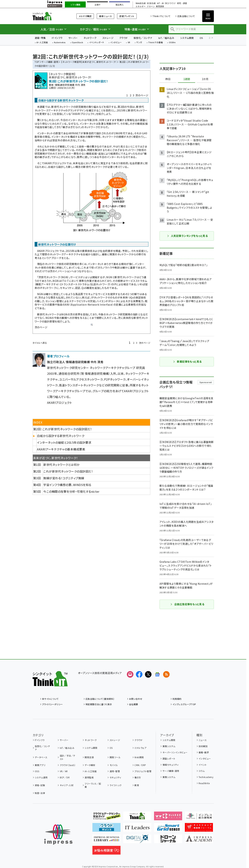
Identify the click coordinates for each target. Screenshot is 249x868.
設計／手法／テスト (68, 757)
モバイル (114, 765)
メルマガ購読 (85, 16)
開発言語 (89, 757)
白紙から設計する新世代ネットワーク (61, 436)
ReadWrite (204, 783)
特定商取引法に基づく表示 (99, 704)
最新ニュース (105, 16)
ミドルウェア (140, 748)
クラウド (124, 38)
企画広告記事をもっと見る (187, 604)
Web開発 (139, 757)
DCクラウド (170, 3)
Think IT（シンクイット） (50, 16)
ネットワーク (90, 38)
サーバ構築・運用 (50, 62)
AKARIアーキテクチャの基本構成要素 (61, 449)
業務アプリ (40, 765)
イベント (203, 765)
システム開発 (187, 38)
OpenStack (77, 43)
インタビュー (116, 43)
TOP (37, 62)
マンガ (139, 43)
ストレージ (108, 38)
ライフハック (116, 785)
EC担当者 (151, 3)
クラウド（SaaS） (68, 765)
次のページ (142, 95)
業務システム (169, 746)
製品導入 (120, 5)
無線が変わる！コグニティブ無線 (64, 478)
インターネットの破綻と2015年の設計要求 (64, 442)
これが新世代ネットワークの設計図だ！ (68, 471)
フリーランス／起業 (93, 785)
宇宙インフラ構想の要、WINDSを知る (67, 485)
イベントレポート (97, 43)
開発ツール (115, 757)
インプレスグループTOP (184, 704)
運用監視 (89, 777)
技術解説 (203, 746)
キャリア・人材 (67, 785)
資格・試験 (40, 785)
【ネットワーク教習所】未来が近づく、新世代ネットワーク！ (89, 62)
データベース (41, 757)
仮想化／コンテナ (143, 38)
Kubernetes (60, 43)
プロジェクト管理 (143, 771)
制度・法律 (40, 793)
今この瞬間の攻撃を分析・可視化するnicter (71, 491)
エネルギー (141, 6)
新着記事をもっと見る (187, 362)
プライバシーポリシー (52, 704)
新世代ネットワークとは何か (61, 465)
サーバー (73, 38)
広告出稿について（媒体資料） (100, 699)
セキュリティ (115, 777)
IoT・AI (160, 3)
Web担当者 (141, 3)
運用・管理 (115, 771)
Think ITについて (161, 16)
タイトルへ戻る (40, 343)
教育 (137, 785)
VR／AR (64, 771)
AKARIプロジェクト (84, 114)
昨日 (168, 79)
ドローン (151, 6)
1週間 (187, 79)
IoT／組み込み (166, 38)
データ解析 (90, 765)
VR (129, 43)
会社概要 (134, 704)
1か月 (205, 79)
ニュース (203, 740)
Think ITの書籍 (155, 43)
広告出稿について (186, 16)
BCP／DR (65, 777)
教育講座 (160, 6)
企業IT (97, 5)
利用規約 (177, 699)
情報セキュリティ (171, 765)
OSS (37, 771)
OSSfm (172, 43)
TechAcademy (206, 777)
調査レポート (169, 758)
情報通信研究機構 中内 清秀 (70, 85)
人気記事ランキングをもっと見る (187, 236)
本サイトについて (50, 699)
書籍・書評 (204, 752)
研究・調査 (182, 3)
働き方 (138, 777)
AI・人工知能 (42, 43)
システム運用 (41, 777)
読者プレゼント (127, 16)
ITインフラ (57, 38)
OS (201, 38)
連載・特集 (40, 38)
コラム (202, 771)
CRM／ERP (140, 765)
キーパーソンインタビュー (175, 752)
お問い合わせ (136, 699)
